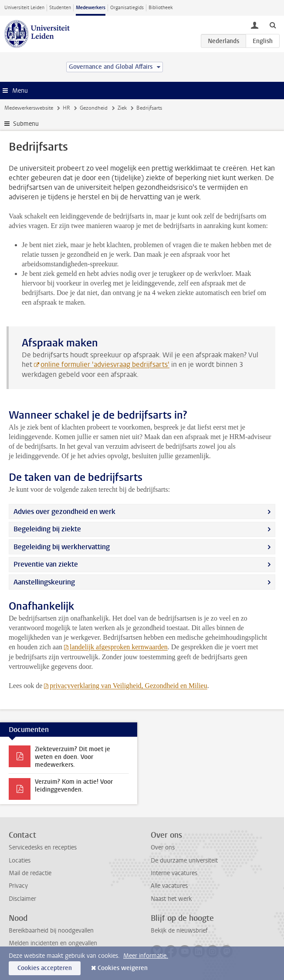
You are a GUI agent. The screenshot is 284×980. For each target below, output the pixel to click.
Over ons (163, 847)
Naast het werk (171, 899)
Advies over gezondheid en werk (64, 512)
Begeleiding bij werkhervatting (62, 547)
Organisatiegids (127, 8)
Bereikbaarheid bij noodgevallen (51, 931)
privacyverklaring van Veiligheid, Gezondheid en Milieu (128, 686)
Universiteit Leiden (24, 8)
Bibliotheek (161, 8)
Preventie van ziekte (46, 564)
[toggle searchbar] (273, 25)
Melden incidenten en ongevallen (53, 943)
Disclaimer (22, 899)
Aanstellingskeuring (44, 582)
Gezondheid (94, 108)
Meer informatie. (146, 956)
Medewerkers (91, 8)
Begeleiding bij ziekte (47, 529)
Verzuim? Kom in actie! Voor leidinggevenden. (74, 786)
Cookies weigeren (123, 968)
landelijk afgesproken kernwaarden (119, 647)
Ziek (122, 108)
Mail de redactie (30, 873)
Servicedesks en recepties (43, 847)
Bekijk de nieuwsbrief (179, 931)
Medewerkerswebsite (29, 108)
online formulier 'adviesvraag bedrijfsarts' (105, 364)
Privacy (18, 886)
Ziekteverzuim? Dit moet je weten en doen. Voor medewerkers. (73, 757)
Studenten (60, 8)
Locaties (20, 861)
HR (66, 108)
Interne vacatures (174, 873)
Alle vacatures (169, 886)
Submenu (26, 124)
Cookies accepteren (45, 968)
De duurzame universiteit (184, 861)
